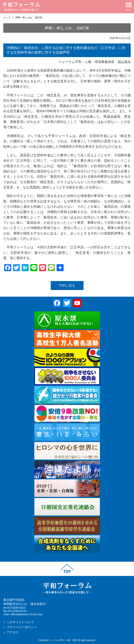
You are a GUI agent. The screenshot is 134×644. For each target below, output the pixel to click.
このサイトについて (20, 622)
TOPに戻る (67, 285)
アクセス (13, 632)
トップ (7, 18)
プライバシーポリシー (22, 627)
